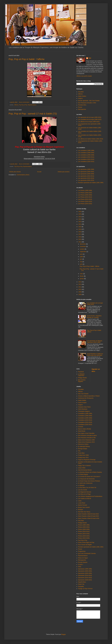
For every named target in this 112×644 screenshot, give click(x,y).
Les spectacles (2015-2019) (86, 178)
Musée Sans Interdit (84, 507)
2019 (80, 229)
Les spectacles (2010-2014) (86, 176)
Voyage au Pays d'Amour (85, 589)
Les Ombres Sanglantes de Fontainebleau (90, 496)
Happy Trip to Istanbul (84, 466)
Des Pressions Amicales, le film (87, 103)
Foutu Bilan (81, 453)
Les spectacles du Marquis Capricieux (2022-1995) (95, 342)
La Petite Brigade (83, 474)
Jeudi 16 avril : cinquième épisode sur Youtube (94, 317)
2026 (80, 212)
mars (82, 274)
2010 (80, 289)
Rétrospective (82, 109)
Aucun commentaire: (24, 102)
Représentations (32, 105)
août (81, 254)
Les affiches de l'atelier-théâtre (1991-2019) (91, 139)
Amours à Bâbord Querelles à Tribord (89, 396)
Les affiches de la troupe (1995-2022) (89, 122)
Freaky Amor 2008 (83, 455)
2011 (80, 287)
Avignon (80, 98)
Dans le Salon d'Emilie (85, 429)
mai (81, 262)
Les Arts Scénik (83, 490)
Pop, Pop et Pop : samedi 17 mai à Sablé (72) (33, 114)
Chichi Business (83, 409)
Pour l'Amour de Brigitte (85, 545)
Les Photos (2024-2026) (85, 204)
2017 (80, 234)
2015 (80, 239)
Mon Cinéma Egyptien (82, 381)
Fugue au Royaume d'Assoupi (87, 460)
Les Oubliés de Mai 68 (84, 499)
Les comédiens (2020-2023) (86, 162)
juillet (82, 257)
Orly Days (81, 521)
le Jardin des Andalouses (85, 483)
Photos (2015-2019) (84, 534)
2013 (80, 282)
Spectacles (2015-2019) (85, 578)
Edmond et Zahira (83, 444)
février (82, 276)
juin (81, 259)
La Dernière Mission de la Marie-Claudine (90, 472)
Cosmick (81, 427)
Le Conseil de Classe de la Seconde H (89, 477)
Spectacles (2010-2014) (85, 575)
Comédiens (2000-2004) (85, 416)
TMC (90, 58)
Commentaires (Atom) (23, 175)
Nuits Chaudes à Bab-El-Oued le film (89, 518)
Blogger (63, 634)
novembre (83, 247)
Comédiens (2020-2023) (85, 425)
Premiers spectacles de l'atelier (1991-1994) (91, 183)
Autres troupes (82, 403)
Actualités (81, 92)
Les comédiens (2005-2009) (86, 155)
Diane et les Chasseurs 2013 (86, 442)
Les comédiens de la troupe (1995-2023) (90, 119)
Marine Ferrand (82, 505)
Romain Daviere (83, 562)
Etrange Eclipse (83, 449)
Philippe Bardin (82, 378)
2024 (80, 217)
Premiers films (82, 105)
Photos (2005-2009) (84, 529)
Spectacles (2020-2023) (85, 580)
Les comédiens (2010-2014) (86, 157)
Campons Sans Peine (84, 407)
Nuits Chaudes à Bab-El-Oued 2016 (88, 514)
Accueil (39, 172)
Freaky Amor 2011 (83, 457)
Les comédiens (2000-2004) (86, 153)
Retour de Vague (83, 558)
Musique (80, 510)
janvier (82, 279)
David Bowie (82, 431)
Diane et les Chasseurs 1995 (86, 440)
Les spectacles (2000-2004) (86, 172)
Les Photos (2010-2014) (85, 197)
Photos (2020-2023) (84, 536)
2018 (80, 232)
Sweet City (81, 584)
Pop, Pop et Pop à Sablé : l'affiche (27, 59)
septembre (83, 252)
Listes (80, 501)
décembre (83, 244)
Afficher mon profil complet (84, 76)
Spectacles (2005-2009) (85, 573)
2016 (80, 237)
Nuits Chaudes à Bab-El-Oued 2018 (88, 516)
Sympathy (81, 586)
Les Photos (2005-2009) (85, 195)
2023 (80, 219)
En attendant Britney (84, 447)
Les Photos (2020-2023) (85, 201)
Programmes (82, 551)
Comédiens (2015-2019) (85, 422)
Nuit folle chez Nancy (84, 512)
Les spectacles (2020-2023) (86, 180)
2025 (80, 214)
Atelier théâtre (82, 96)
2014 (80, 242)
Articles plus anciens (64, 172)
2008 (80, 294)
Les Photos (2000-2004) (85, 193)
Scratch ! (81, 564)
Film (79, 451)
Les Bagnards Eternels (85, 492)
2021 (80, 224)
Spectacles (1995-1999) (85, 569)
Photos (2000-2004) (84, 527)
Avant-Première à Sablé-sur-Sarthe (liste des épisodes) (95, 354)
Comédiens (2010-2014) (85, 420)
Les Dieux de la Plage (84, 494)
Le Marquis (81, 485)
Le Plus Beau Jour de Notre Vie (87, 488)
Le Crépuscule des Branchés (86, 479)
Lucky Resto (82, 503)
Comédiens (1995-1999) (85, 414)
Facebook (81, 372)
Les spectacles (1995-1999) (86, 169)
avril (81, 264)
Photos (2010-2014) (84, 532)
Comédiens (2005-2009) (85, 418)
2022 (80, 222)
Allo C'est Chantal (83, 394)
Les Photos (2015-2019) (85, 199)
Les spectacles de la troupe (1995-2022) (90, 117)
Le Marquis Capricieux (81, 375)
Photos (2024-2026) (84, 538)
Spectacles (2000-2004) (85, 571)
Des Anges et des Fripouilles (86, 433)
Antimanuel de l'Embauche (86, 398)
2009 (80, 292)
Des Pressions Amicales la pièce (87, 436)
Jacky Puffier (82, 468)
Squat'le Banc (82, 582)
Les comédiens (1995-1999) (86, 151)
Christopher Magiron (84, 411)
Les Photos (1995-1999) (85, 190)
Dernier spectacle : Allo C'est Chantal (89, 101)
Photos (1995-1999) (84, 525)
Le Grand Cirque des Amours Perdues (89, 481)
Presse (80, 107)
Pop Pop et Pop (23, 105)
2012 (80, 284)
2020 (80, 227)
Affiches (16, 105)
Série (80, 567)
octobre (82, 249)
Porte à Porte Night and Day (86, 543)
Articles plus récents (15, 172)
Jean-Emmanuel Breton (85, 470)
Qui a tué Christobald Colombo (87, 553)
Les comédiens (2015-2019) (86, 159)
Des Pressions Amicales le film (87, 438)
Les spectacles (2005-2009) (86, 174)
